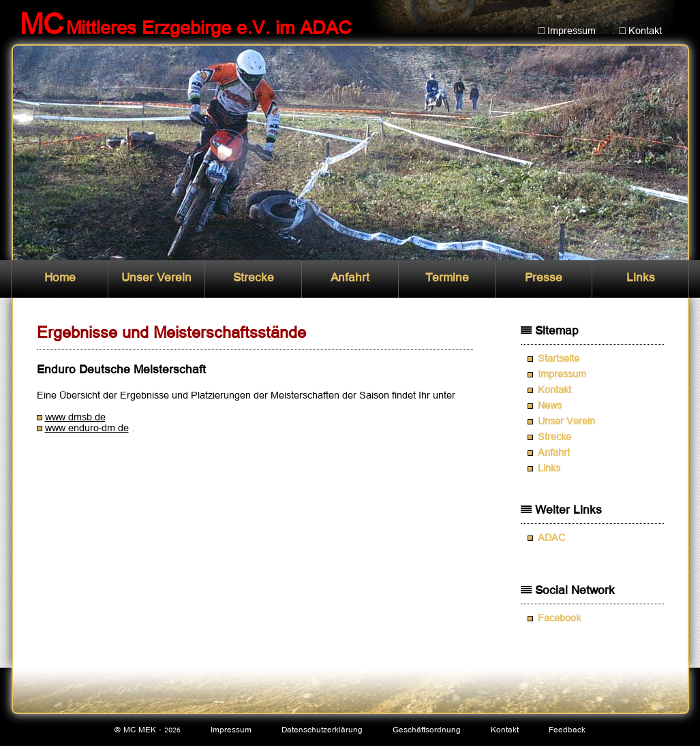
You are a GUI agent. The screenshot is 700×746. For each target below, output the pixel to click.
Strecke (254, 278)
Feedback (567, 730)
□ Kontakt (640, 31)
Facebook (559, 619)
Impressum (562, 375)
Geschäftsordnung (427, 730)
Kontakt (554, 390)
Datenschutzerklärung (322, 730)
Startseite (559, 359)
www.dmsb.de (75, 418)
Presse (544, 278)
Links (641, 278)
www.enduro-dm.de (87, 429)
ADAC (551, 538)
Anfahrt (350, 278)
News (550, 406)
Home (60, 278)
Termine (447, 278)
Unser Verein (156, 278)
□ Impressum (567, 31)
